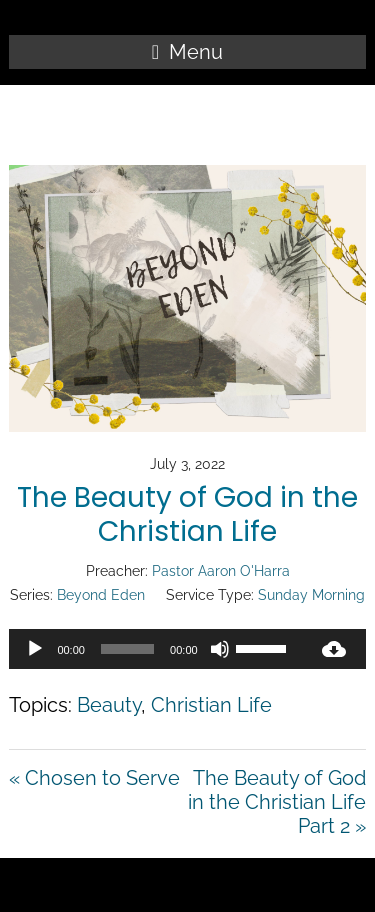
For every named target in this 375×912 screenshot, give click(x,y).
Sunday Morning (311, 595)
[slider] (127, 649)
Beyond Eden (101, 595)
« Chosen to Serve (94, 778)
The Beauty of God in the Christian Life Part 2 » (277, 802)
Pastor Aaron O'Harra (221, 571)
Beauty (109, 705)
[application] (155, 649)
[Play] (35, 649)
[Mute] (220, 649)
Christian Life (211, 705)
